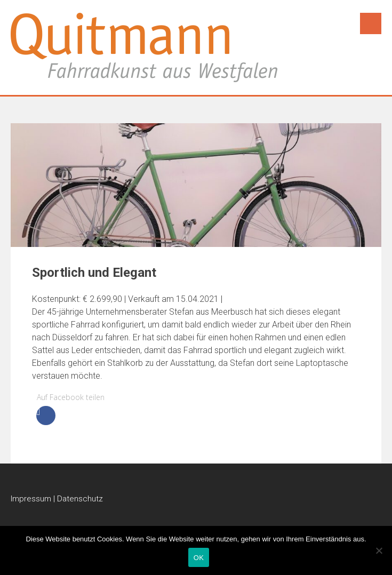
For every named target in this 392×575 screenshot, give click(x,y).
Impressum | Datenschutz (57, 499)
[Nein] (379, 550)
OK (199, 558)
